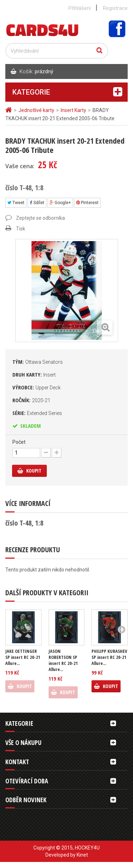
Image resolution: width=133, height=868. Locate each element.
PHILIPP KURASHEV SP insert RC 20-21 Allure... (109, 657)
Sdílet (37, 203)
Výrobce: (37, 387)
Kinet (82, 855)
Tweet (16, 203)
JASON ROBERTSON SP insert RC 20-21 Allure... (63, 660)
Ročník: (31, 400)
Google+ (60, 203)
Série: (37, 413)
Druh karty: (34, 374)
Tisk (21, 229)
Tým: (38, 362)
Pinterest (87, 203)
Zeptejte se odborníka (40, 218)
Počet (19, 442)
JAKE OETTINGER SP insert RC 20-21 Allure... (23, 657)
